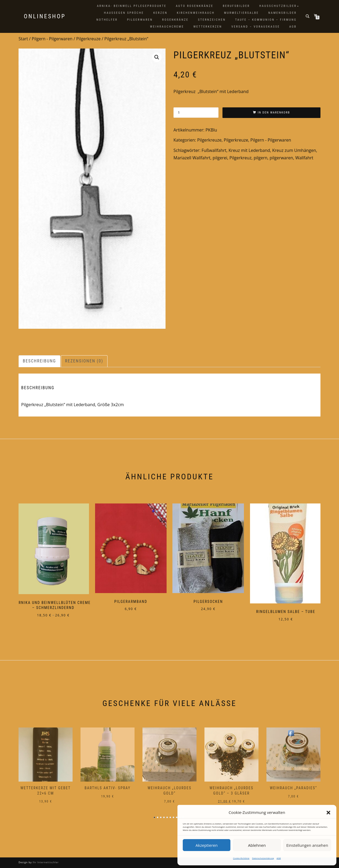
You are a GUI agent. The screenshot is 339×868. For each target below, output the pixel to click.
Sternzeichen (212, 20)
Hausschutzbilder (278, 6)
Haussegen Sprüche (124, 13)
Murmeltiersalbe (241, 13)
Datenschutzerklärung (263, 858)
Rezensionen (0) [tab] (84, 361)
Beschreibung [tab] (39, 361)
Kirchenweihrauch (196, 13)
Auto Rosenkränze (195, 6)
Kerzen (160, 13)
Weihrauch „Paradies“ (293, 785)
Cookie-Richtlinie (241, 858)
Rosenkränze (175, 20)
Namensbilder (282, 13)
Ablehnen (257, 845)
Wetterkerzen (208, 27)
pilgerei (220, 158)
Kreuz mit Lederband (249, 150)
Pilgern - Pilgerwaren (52, 39)
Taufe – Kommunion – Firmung (266, 20)
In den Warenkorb (274, 113)
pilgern (261, 158)
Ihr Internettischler (45, 859)
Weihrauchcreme (167, 27)
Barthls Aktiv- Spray (108, 785)
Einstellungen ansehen (307, 845)
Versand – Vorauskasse (256, 27)
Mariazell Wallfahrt (192, 158)
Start (23, 39)
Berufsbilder (236, 6)
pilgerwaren (281, 158)
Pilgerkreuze (88, 39)
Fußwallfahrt (214, 150)
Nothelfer (107, 20)
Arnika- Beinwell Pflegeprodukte (132, 6)
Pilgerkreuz (240, 158)
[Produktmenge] (196, 113)
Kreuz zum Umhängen (294, 150)
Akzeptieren (206, 845)
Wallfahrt (304, 158)
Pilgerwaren (140, 20)
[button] (328, 813)
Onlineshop (45, 16)
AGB (279, 858)
